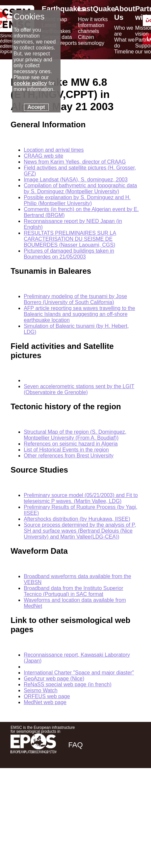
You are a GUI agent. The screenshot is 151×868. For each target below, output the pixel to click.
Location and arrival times (54, 150)
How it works (93, 19)
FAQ (75, 745)
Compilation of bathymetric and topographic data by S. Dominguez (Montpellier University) (80, 188)
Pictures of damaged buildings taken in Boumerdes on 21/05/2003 (69, 254)
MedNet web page (45, 702)
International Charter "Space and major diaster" (79, 673)
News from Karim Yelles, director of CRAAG (75, 162)
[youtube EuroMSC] (131, 791)
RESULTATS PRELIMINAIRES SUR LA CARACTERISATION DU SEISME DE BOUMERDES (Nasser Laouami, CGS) (70, 239)
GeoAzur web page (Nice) (54, 679)
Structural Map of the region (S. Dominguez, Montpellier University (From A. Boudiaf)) (75, 435)
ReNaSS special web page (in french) (68, 684)
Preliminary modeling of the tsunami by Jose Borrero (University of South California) (75, 299)
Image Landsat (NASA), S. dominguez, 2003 (76, 180)
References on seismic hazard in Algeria (71, 444)
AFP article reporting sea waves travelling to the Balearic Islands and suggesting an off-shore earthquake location (79, 314)
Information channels (91, 28)
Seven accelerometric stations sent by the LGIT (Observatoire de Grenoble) (79, 389)
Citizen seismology (91, 40)
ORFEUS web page (47, 696)
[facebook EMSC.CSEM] (77, 791)
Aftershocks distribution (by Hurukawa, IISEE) (77, 519)
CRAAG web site (43, 156)
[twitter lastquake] (95, 791)
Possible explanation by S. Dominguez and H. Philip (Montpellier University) (77, 200)
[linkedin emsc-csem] (113, 791)
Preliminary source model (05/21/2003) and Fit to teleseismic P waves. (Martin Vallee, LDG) (81, 498)
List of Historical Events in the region (66, 450)
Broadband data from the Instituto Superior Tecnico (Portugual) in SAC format (73, 591)
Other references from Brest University (69, 456)
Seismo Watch (41, 690)
